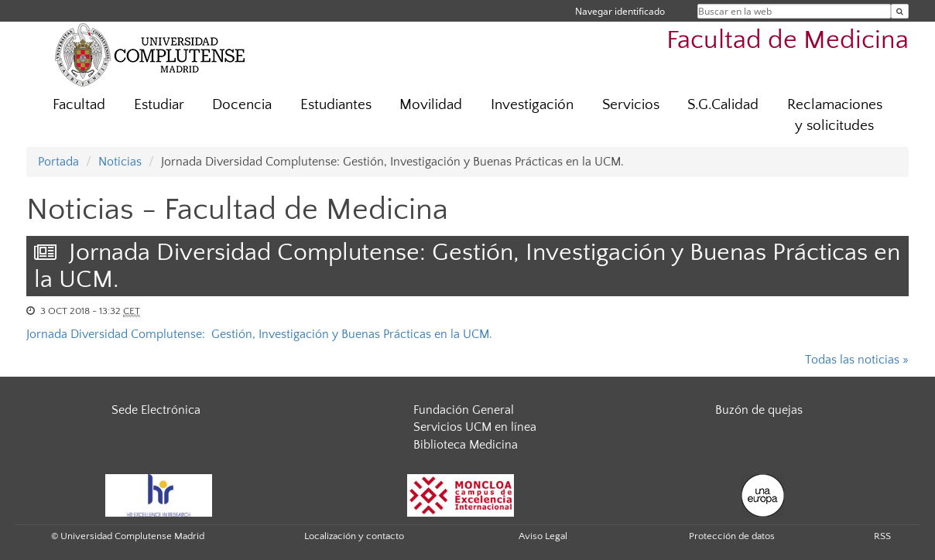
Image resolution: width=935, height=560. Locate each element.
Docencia (242, 105)
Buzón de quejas (759, 410)
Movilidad (431, 105)
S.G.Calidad (723, 105)
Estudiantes (336, 105)
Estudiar (159, 105)
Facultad (79, 105)
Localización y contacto (354, 536)
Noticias (120, 162)
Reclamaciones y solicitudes (835, 115)
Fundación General (464, 410)
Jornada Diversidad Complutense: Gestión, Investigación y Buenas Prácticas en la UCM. (259, 334)
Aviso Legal (543, 536)
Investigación (532, 105)
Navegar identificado (620, 11)
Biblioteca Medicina (466, 445)
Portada (58, 162)
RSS (882, 536)
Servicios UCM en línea (475, 427)
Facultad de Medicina (788, 41)
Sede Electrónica (156, 410)
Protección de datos (732, 536)
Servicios (631, 105)
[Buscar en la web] (900, 11)
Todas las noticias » (857, 360)
